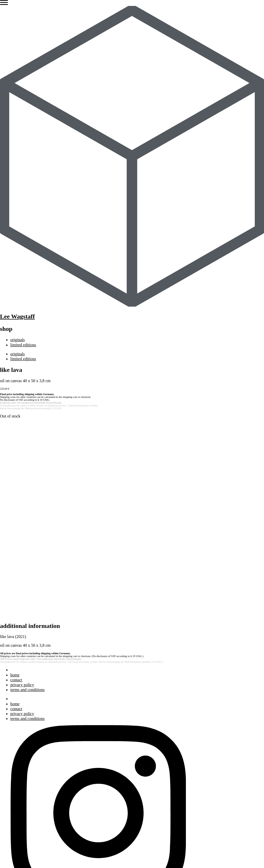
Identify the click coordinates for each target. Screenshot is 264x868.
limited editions (23, 345)
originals (18, 340)
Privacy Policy (75, 856)
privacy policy (22, 495)
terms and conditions (27, 500)
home (15, 485)
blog (14, 763)
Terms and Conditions (113, 856)
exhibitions (19, 748)
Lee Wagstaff (17, 316)
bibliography (21, 758)
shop (14, 805)
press (15, 753)
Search (6, 719)
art (13, 738)
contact (16, 490)
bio (13, 743)
